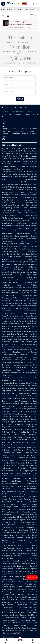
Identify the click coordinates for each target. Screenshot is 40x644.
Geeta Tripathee (19, 288)
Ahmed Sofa (11, 174)
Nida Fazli (12, 419)
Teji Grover (27, 319)
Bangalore (7, 131)
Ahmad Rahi (26, 435)
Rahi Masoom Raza (23, 600)
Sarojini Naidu (13, 285)
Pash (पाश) (26, 628)
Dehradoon (33, 134)
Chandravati (10, 484)
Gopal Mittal (9, 161)
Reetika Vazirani (25, 226)
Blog (11, 114)
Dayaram (10, 574)
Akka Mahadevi (25, 182)
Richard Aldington (20, 262)
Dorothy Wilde (22, 252)
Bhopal (6, 134)
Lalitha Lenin (13, 223)
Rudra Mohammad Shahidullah (20, 301)
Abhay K (9, 478)
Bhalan (8, 527)
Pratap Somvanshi (21, 610)
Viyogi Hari (25, 391)
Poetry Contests (7, 9)
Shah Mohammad (14, 442)
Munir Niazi (26, 427)
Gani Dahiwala (27, 527)
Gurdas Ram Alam (24, 422)
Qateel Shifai (30, 254)
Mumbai (24, 129)
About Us (5, 112)
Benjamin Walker (18, 166)
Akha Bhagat (19, 571)
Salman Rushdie (11, 303)
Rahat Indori (21, 254)
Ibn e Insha (12, 365)
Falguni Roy (23, 481)
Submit (20, 99)
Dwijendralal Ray (25, 468)
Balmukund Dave (24, 561)
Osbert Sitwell (23, 411)
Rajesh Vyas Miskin (15, 522)
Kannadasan (10, 218)
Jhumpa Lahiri (11, 254)
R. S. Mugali (16, 228)
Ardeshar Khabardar (19, 579)
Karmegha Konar (20, 210)
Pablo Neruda (27, 455)
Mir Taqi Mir (18, 331)
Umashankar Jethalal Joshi (18, 582)
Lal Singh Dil (12, 422)
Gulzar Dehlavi (19, 313)
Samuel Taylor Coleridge (17, 195)
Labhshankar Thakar (21, 525)
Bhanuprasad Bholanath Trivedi (17, 538)
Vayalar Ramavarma (21, 197)
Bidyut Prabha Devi (14, 249)
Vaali (16, 218)
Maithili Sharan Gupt (19, 502)
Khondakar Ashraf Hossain (18, 306)
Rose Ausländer (14, 396)
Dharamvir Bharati (30, 9)
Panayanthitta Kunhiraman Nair (17, 350)
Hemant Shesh (27, 334)
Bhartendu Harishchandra (21, 406)
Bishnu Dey (25, 496)
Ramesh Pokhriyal (25, 190)
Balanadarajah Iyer (13, 329)
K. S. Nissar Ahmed (23, 192)
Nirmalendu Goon (12, 471)
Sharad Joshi (26, 362)
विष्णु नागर (26, 370)
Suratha (21, 244)
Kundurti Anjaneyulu (20, 200)
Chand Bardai (16, 391)
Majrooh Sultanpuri (14, 357)
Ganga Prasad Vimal (13, 334)
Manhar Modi (22, 517)
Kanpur (6, 136)
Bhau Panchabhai (17, 233)
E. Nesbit (13, 411)
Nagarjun (10, 288)
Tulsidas (16, 182)
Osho (32, 422)
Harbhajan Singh (13, 427)
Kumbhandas (25, 378)
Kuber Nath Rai (26, 329)
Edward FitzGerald (15, 308)
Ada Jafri (10, 331)
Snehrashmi (12, 545)
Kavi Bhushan (26, 398)
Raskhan (9, 404)
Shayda (28, 522)
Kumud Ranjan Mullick (19, 486)
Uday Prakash (17, 393)
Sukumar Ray (10, 494)
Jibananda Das (18, 507)
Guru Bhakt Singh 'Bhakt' (16, 151)
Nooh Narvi (24, 352)
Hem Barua (12, 453)
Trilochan (9, 205)
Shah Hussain (26, 445)
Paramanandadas (14, 378)
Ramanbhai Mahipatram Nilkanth (19, 548)
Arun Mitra (22, 484)
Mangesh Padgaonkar (21, 203)
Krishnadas (10, 373)
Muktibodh (11, 414)
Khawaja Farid (28, 442)
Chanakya (14, 380)
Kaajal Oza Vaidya (17, 535)
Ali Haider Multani (17, 417)
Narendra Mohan (16, 164)
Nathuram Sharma (17, 355)
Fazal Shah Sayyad (15, 432)
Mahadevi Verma (25, 597)
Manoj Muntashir (13, 623)
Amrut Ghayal (18, 530)
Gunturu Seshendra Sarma (21, 339)
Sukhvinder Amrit (11, 424)
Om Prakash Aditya (12, 324)
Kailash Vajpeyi (19, 321)
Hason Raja (16, 489)
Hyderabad (33, 129)
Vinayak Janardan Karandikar (18, 246)
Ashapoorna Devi (25, 476)
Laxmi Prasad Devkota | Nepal (21, 615)
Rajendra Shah (23, 574)
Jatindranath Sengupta (22, 478)
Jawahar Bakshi (13, 520)
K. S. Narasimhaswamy (25, 184)
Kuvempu (19, 187)
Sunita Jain (16, 241)
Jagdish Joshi (25, 520)
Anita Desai (20, 293)
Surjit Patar (12, 429)
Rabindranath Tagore (19, 512)
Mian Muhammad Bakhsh (22, 447)
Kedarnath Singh (13, 597)
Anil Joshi (18, 564)
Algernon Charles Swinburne (20, 587)
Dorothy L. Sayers (17, 311)
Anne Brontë (26, 342)
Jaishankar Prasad (16, 499)
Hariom (11, 628)
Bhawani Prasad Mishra (21, 620)
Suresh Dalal (26, 564)
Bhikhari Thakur (12, 360)
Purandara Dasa (11, 184)
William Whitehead (20, 504)
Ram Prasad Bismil (23, 316)
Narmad (10, 561)
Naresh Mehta (24, 404)
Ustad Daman (25, 424)
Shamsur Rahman (18, 460)
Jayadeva (10, 182)
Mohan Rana (11, 316)
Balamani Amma (20, 208)
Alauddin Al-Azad (19, 282)
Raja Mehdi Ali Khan (22, 172)
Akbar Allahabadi (24, 326)
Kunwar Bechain (16, 605)
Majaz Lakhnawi (14, 368)
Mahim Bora (25, 267)
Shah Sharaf (13, 435)
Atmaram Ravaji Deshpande (21, 239)
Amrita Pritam (22, 453)
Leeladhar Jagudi (14, 337)
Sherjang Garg (19, 205)
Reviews (18, 114)
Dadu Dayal (11, 386)
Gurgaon (6, 129)
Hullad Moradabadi (13, 342)
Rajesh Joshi (25, 218)
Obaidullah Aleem (21, 373)
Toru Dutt (18, 455)
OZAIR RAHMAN (16, 509)
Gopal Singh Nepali (16, 319)
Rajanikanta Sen (11, 190)
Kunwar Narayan (24, 409)
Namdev (8, 282)
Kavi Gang (27, 386)
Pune (14, 129)
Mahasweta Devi (24, 174)
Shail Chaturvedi (19, 347)
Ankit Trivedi (16, 527)
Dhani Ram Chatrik (13, 445)
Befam (10, 543)
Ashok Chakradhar (13, 398)
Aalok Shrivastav (13, 362)
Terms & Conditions (18, 112)
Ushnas (15, 561)
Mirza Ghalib (11, 625)
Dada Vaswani (28, 249)
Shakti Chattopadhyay (23, 494)
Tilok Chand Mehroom (16, 156)
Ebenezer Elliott (26, 602)
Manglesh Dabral (24, 383)
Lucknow (15, 131)
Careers (27, 114)
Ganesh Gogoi (28, 177)
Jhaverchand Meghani (21, 592)
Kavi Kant (27, 589)
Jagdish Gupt (26, 360)
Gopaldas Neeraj (13, 576)
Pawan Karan (22, 303)
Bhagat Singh (13, 602)
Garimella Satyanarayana (16, 236)
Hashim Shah (12, 437)
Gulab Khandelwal (26, 324)
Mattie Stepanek (22, 298)
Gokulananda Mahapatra (23, 257)
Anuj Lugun (24, 270)
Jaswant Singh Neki (23, 419)
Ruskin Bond (14, 370)
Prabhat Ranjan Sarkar (17, 473)
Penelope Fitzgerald (15, 440)
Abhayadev (10, 293)
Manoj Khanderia (25, 551)
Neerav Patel (12, 517)
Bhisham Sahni (8, 148)
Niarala (17, 414)
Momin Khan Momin (19, 275)
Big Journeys (18, 9)
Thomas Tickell (25, 450)
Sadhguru (9, 631)
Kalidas (29, 262)
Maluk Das (19, 386)
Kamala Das (27, 337)
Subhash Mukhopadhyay (21, 466)
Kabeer (30, 607)
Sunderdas (14, 383)
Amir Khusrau (27, 187)
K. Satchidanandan (25, 344)
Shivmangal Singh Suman (15, 154)
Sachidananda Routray (25, 388)
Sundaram (9, 566)
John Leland (14, 458)
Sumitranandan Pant (25, 365)
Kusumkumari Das (11, 476)
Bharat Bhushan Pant (21, 594)
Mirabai (9, 391)
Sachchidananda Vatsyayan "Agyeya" (19, 613)
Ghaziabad (16, 134)
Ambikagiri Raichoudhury (14, 177)
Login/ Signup (32, 577)
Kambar (9, 197)
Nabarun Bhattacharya (22, 161)
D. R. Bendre (11, 187)
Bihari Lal (16, 404)
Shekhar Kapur (18, 295)
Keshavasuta (10, 231)
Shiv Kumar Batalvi (24, 429)
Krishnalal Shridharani (15, 569)
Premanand (10, 571)
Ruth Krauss (19, 259)
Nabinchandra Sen (14, 491)
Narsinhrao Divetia (18, 584)
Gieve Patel (12, 159)
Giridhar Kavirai (11, 388)
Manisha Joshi (28, 533)
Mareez (10, 533)
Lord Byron (10, 455)
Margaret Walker (12, 264)
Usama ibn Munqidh (21, 277)
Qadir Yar (28, 440)
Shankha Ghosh (21, 463)
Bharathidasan (16, 221)
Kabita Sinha (10, 463)
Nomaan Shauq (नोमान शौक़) (22, 631)
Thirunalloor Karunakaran (17, 272)
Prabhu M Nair (11, 409)
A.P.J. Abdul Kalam (18, 553)
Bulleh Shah (12, 450)
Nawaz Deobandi (12, 226)
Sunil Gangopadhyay (26, 471)
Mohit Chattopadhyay (18, 515)
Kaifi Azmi (18, 628)
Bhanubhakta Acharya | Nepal (21, 618)
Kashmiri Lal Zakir (24, 264)
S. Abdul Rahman (22, 213)
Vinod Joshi (29, 530)
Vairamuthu (14, 244)
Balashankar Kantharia (15, 589)
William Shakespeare (18, 607)
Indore (32, 131)
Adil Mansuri (18, 533)
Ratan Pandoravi (23, 148)
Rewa (23, 131)
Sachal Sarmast (24, 437)
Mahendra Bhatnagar (17, 290)
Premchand (27, 458)
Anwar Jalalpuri (13, 267)
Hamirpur (24, 134)
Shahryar (25, 331)
